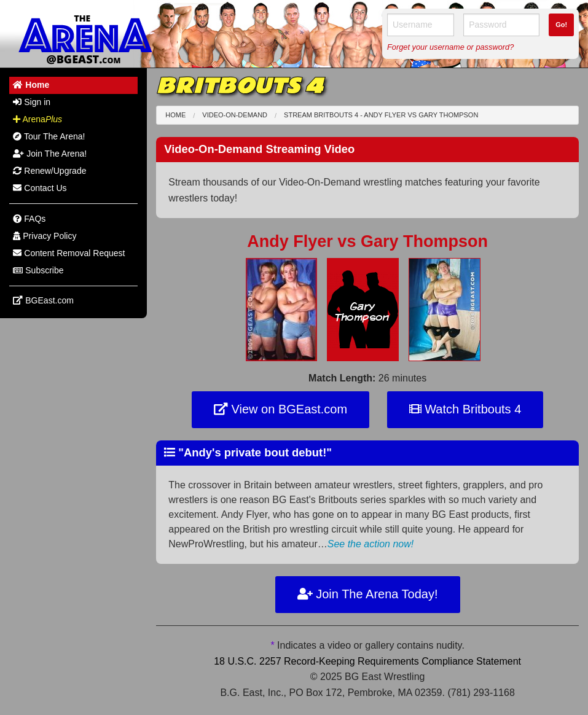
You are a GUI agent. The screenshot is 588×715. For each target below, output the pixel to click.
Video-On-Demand (235, 115)
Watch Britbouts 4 (465, 409)
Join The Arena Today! (368, 594)
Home (175, 115)
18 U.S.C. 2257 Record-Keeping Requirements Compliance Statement (367, 661)
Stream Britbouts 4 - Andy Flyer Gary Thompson (381, 115)
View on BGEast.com (280, 409)
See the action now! (371, 544)
